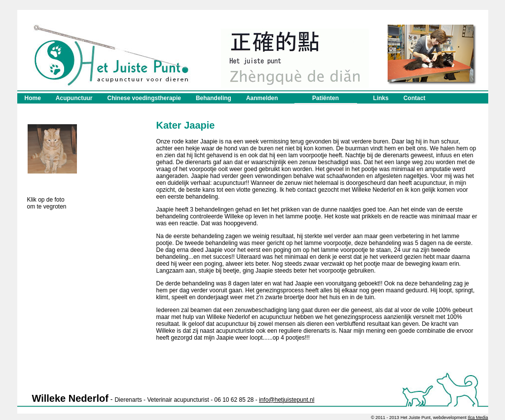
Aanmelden (262, 98)
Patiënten (326, 100)
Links (381, 98)
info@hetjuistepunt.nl (287, 400)
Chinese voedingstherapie (144, 98)
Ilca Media (478, 418)
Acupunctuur (74, 98)
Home (33, 98)
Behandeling (214, 98)
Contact (415, 98)
